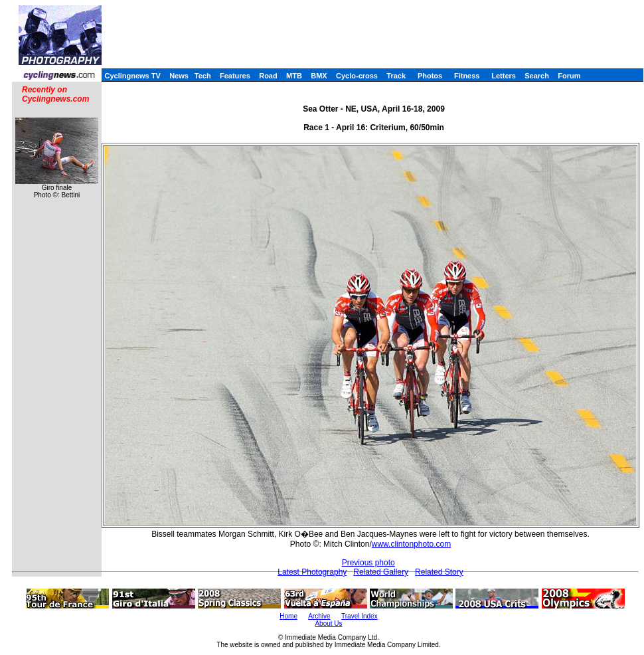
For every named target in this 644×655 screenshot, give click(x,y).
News (179, 76)
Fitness (467, 76)
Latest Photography (312, 572)
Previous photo (368, 563)
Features (235, 76)
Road (268, 76)
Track (396, 76)
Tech (203, 76)
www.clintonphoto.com (411, 544)
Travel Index (360, 616)
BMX (319, 76)
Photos (430, 76)
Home (288, 616)
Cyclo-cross (357, 76)
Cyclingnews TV (132, 76)
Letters (504, 76)
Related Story (439, 572)
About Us (328, 623)
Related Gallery (381, 572)
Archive (319, 616)
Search (537, 76)
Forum (569, 76)
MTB (294, 76)
